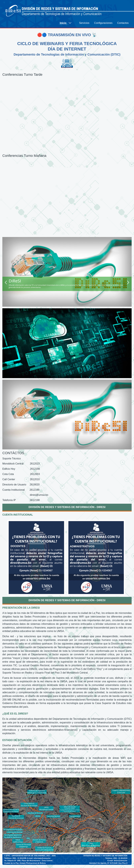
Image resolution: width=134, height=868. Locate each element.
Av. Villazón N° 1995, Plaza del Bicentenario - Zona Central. (29, 861)
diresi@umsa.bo (121, 861)
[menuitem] (67, 23)
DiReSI (15, 281)
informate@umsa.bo (42, 858)
